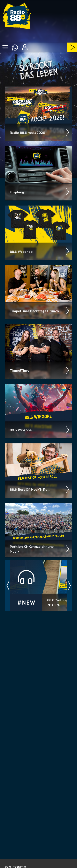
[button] (25, 47)
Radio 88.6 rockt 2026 (40, 132)
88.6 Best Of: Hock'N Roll (40, 489)
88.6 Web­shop (40, 251)
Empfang (40, 192)
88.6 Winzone (40, 430)
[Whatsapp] (15, 47)
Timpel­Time (40, 370)
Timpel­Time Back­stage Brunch (40, 311)
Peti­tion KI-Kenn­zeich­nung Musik (40, 549)
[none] (5, 47)
